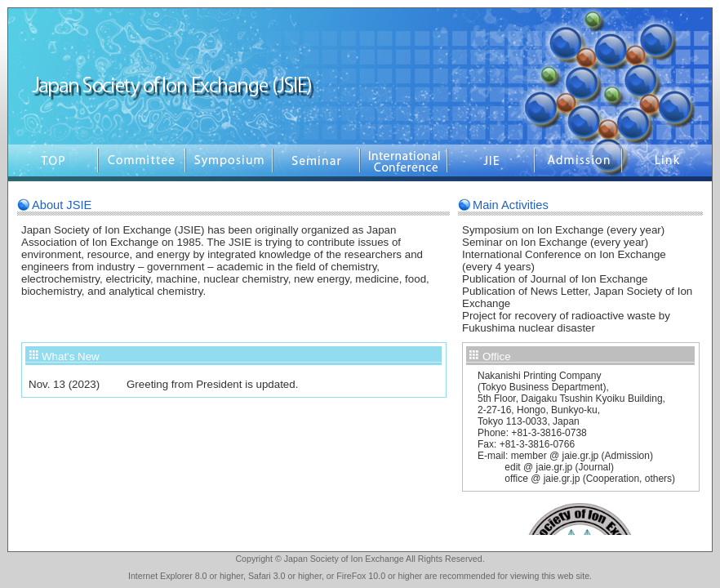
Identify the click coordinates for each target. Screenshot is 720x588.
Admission (578, 163)
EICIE (404, 163)
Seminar (316, 163)
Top (53, 163)
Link (667, 163)
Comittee (142, 163)
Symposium (229, 163)
